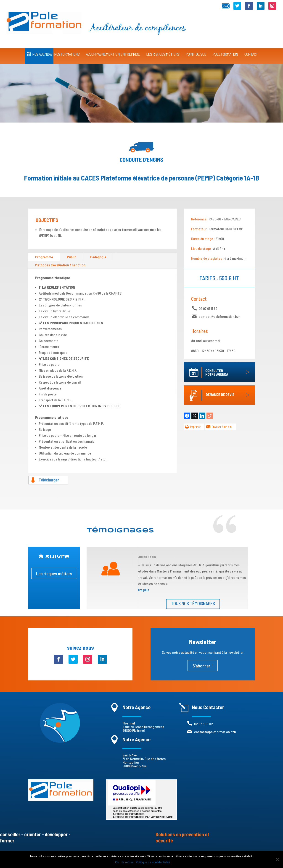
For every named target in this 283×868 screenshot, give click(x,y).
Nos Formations (67, 50)
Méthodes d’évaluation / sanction (60, 265)
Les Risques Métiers (163, 50)
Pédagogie (98, 257)
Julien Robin (147, 557)
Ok (117, 862)
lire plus (144, 590)
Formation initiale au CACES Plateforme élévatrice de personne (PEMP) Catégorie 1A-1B (141, 178)
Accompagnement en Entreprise (113, 50)
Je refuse (127, 862)
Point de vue (196, 50)
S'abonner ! (203, 666)
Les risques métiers (54, 573)
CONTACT (251, 50)
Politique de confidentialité (153, 862)
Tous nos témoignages (193, 603)
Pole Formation (225, 50)
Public (72, 257)
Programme (44, 257)
